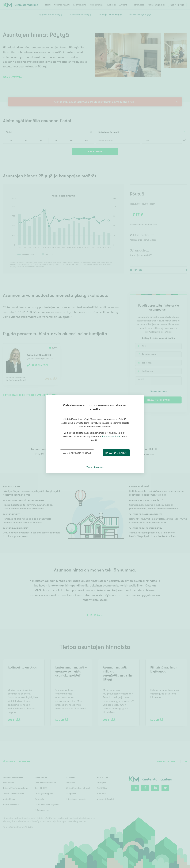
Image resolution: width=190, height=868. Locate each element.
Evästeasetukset (111, 437)
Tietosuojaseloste (94, 467)
